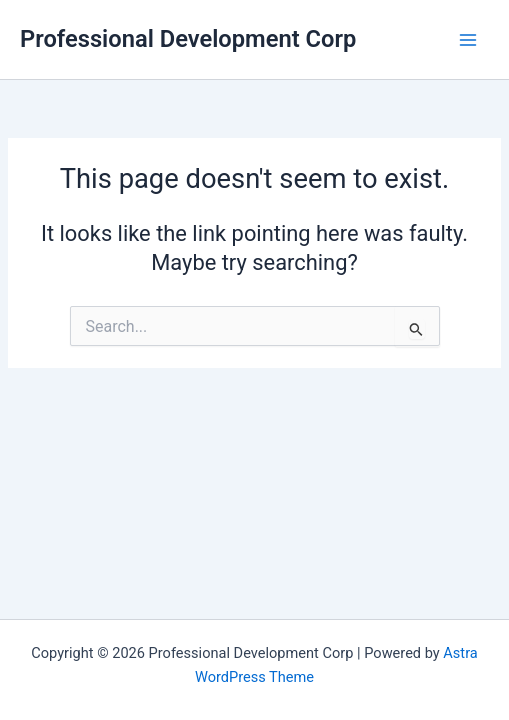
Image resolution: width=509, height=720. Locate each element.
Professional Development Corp (188, 39)
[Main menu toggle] (468, 40)
